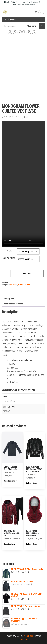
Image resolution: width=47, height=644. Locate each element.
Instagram (15, 32)
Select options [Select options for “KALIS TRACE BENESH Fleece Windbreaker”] (32, 544)
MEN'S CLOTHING (24, 285)
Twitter (20, 32)
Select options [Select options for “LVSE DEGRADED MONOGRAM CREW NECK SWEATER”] (32, 483)
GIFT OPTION (9, 258)
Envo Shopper (24, 640)
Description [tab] (9, 298)
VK (29, 32)
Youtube (24, 32)
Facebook (10, 32)
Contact (34, 32)
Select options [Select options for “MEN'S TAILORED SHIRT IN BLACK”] (9, 481)
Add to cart (27, 273)
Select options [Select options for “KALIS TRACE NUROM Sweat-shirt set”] (9, 544)
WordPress (28, 636)
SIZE (9, 251)
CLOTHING (14, 285)
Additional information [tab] (14, 304)
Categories (12, 19)
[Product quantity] (6, 273)
